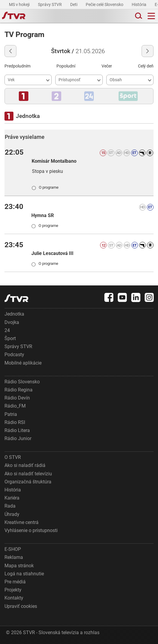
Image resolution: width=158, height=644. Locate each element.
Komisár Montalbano (54, 161)
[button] (24, 96)
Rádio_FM (15, 406)
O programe (45, 187)
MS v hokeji (20, 4)
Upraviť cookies (21, 606)
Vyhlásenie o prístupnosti (31, 530)
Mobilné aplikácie (23, 363)
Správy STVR (50, 4)
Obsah (116, 80)
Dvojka (12, 322)
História (139, 4)
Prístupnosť (69, 80)
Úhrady (12, 514)
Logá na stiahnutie (24, 574)
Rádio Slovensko (22, 382)
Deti (74, 4)
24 (7, 330)
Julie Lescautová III (52, 253)
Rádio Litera (17, 430)
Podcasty (14, 355)
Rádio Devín (17, 398)
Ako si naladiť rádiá (25, 465)
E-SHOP (13, 549)
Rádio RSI (15, 422)
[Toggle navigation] (151, 16)
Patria (11, 414)
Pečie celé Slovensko (105, 4)
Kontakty (14, 598)
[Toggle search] (138, 16)
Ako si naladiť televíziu (28, 474)
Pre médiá (15, 582)
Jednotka (14, 314)
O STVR (13, 457)
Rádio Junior (18, 438)
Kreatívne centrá (22, 522)
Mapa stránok (19, 566)
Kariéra (12, 498)
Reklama (14, 557)
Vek (11, 80)
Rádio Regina (19, 390)
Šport (10, 338)
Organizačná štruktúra (28, 482)
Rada (10, 506)
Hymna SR (43, 215)
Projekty (13, 590)
